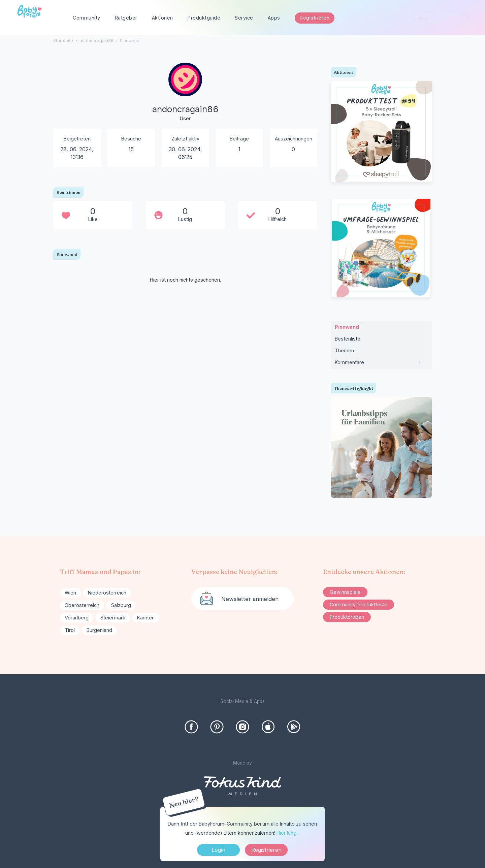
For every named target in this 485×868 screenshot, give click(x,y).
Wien (70, 593)
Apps (274, 18)
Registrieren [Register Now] (266, 850)
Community (87, 18)
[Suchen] (464, 18)
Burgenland (99, 630)
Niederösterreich (107, 593)
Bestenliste (348, 339)
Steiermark (113, 618)
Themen (344, 350)
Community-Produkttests (359, 604)
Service (244, 18)
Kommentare (381, 364)
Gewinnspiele (345, 592)
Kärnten (146, 618)
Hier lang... (288, 833)
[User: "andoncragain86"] (185, 93)
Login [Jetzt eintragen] (218, 850)
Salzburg (121, 605)
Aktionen (163, 18)
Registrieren (315, 18)
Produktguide (204, 18)
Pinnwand (347, 327)
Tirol (70, 630)
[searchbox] (439, 18)
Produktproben (347, 617)
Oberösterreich (82, 605)
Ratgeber (126, 18)
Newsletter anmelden (250, 599)
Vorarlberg (77, 618)
